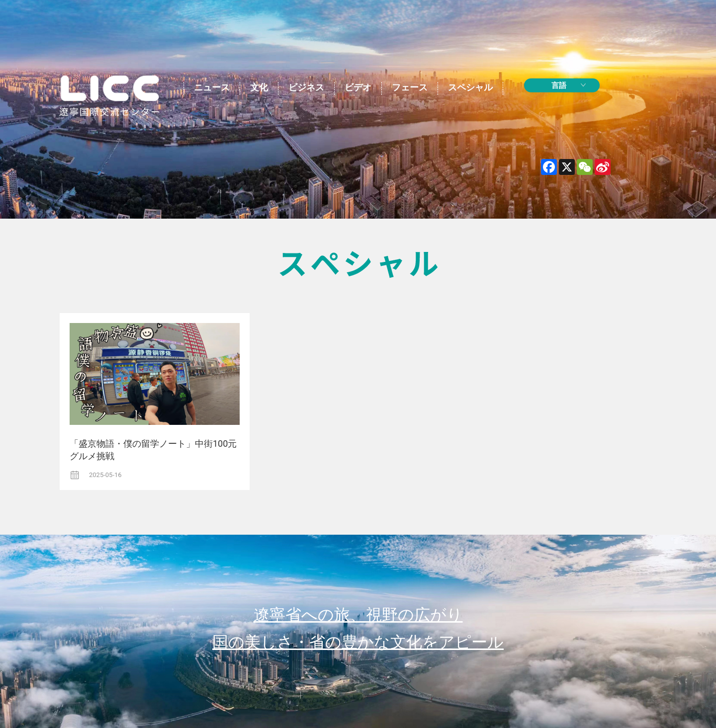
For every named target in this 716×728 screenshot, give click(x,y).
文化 (259, 87)
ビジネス (306, 87)
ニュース (212, 87)
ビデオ (358, 87)
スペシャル (470, 87)
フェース (410, 87)
